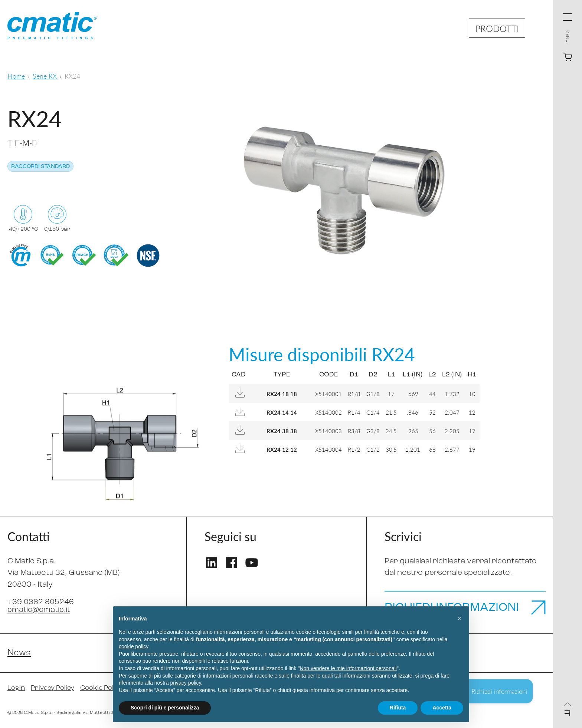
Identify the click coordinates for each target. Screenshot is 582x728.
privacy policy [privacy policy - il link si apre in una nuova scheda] (186, 683)
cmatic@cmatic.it (39, 610)
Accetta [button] (442, 708)
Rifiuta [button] (398, 708)
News (19, 653)
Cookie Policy (101, 688)
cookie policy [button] (133, 646)
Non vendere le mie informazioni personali (348, 668)
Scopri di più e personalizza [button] (165, 708)
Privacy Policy (53, 688)
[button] (460, 618)
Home (16, 76)
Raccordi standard (40, 167)
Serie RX (45, 76)
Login (16, 688)
